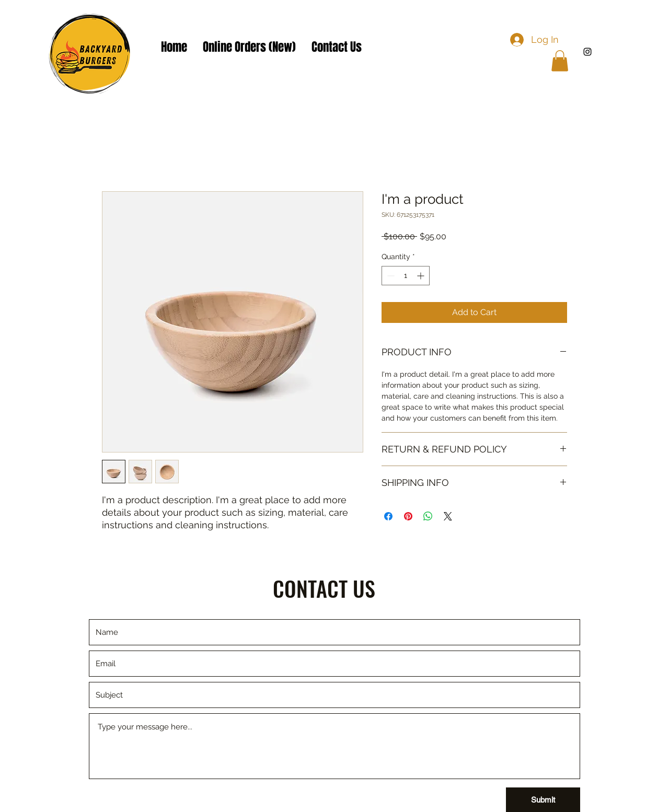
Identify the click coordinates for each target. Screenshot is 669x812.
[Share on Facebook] (388, 516)
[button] (560, 61)
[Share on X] (448, 516)
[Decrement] (390, 276)
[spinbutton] (406, 276)
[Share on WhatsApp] (428, 516)
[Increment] (422, 276)
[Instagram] (587, 52)
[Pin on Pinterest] (408, 516)
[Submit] (543, 800)
